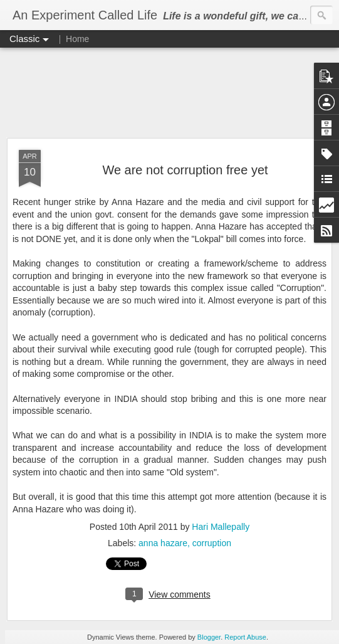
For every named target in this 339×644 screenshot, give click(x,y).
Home (77, 39)
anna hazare (163, 543)
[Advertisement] (169, 93)
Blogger (209, 637)
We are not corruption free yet (185, 170)
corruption (212, 543)
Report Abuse (245, 637)
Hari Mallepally (221, 527)
